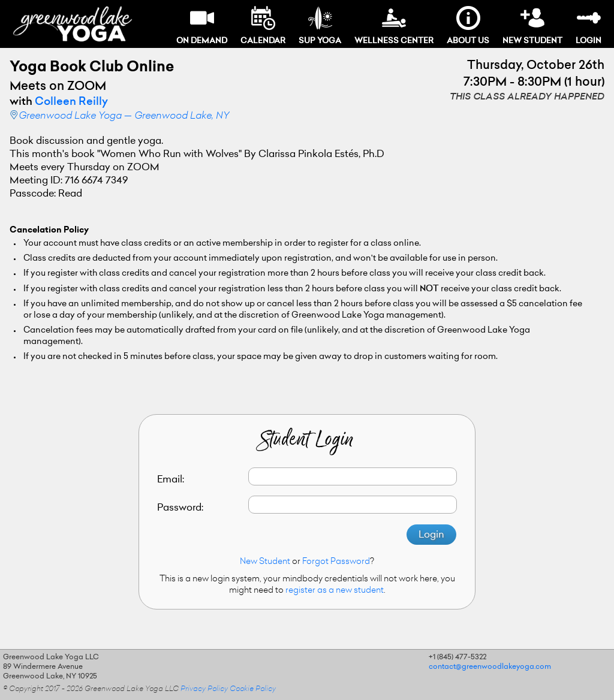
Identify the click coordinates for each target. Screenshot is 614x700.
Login (589, 25)
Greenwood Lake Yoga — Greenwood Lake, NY (124, 116)
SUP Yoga (320, 25)
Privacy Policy (204, 689)
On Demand (202, 25)
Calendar (263, 25)
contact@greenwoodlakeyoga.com (490, 667)
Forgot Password (336, 562)
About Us (468, 25)
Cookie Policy (253, 689)
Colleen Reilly (71, 102)
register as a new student (335, 591)
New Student (532, 25)
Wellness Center (394, 25)
